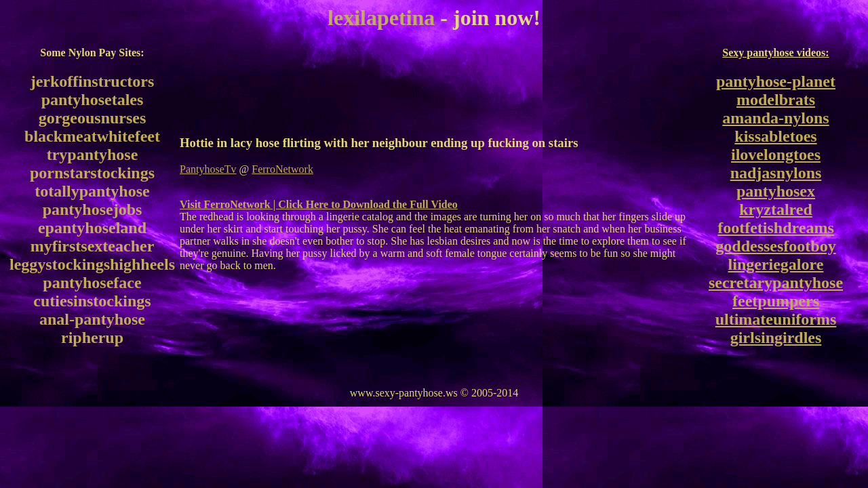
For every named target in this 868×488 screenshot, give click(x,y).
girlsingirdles (776, 338)
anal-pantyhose (92, 319)
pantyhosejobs (93, 209)
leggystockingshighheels (92, 264)
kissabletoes (775, 136)
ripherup (92, 338)
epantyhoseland (92, 228)
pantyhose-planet (776, 81)
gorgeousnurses (93, 118)
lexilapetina (381, 18)
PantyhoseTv (208, 169)
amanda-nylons (775, 118)
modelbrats (776, 100)
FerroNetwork (282, 169)
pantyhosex (776, 191)
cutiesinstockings (92, 301)
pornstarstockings (92, 173)
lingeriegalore (776, 264)
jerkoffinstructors (93, 81)
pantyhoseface (92, 283)
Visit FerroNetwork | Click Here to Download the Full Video (319, 204)
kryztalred (776, 209)
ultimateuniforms (776, 319)
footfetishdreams (776, 228)
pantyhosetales (93, 100)
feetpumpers (776, 301)
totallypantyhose (92, 191)
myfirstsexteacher (93, 246)
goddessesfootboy (775, 246)
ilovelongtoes (776, 155)
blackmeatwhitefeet (92, 136)
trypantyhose (93, 155)
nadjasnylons (776, 173)
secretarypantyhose (776, 283)
